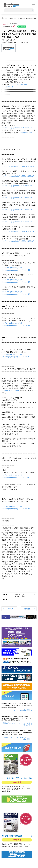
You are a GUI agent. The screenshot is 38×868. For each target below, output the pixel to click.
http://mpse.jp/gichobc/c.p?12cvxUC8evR (18, 128)
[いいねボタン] (14, 26)
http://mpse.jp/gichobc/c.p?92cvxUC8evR (18, 241)
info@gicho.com (25, 133)
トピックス (10, 18)
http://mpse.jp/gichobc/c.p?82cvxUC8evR (18, 232)
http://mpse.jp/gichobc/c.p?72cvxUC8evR (18, 222)
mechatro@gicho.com (10, 391)
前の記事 (11, 609)
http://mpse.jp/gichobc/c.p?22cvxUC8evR (18, 166)
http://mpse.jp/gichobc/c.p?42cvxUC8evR (18, 186)
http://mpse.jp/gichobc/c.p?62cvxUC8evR (18, 210)
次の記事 (27, 609)
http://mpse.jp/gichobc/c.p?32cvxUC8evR (18, 176)
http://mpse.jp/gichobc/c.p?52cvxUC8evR (18, 198)
